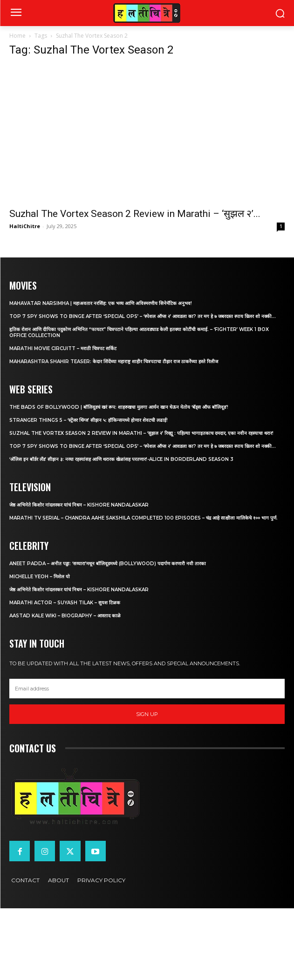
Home (17, 36)
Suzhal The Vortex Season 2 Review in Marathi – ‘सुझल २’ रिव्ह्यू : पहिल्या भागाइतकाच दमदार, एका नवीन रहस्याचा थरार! (141, 433)
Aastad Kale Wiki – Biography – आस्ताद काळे (65, 616)
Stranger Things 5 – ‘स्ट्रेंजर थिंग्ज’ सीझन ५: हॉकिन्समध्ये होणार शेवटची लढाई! (89, 420)
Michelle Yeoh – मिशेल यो (40, 577)
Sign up (147, 714)
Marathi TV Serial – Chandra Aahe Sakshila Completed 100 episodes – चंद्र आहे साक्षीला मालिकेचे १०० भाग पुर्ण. (144, 518)
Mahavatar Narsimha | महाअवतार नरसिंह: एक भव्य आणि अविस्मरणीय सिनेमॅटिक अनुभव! (101, 303)
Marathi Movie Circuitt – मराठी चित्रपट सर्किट (63, 348)
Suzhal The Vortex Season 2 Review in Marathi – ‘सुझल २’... (135, 214)
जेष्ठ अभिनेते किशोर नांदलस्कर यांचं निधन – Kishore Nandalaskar (79, 505)
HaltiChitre (25, 226)
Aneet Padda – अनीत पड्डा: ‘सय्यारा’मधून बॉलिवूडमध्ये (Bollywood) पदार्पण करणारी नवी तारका (108, 564)
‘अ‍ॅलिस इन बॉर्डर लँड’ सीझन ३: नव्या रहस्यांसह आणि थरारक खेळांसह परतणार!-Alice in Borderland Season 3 (121, 459)
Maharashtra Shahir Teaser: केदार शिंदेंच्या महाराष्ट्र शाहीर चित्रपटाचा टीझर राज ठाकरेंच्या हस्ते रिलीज (114, 362)
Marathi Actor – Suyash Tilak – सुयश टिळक (65, 603)
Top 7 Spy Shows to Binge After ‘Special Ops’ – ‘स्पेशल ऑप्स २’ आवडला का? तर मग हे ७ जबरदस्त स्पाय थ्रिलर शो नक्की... (143, 316)
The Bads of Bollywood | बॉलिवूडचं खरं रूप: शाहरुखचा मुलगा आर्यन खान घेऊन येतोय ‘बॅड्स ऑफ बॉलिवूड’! (119, 407)
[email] (147, 689)
